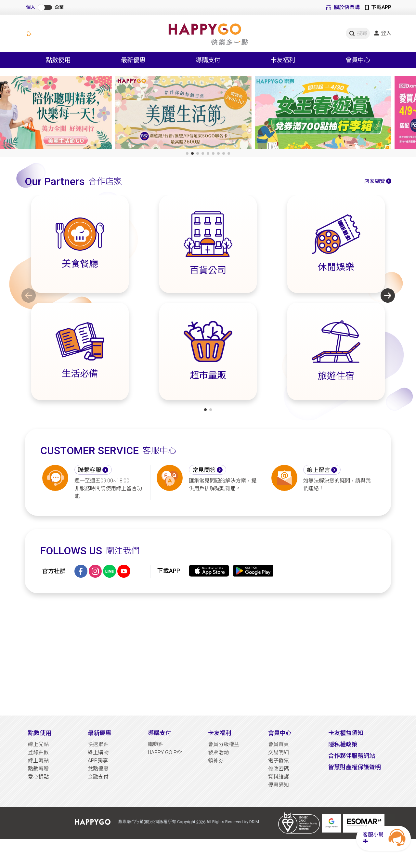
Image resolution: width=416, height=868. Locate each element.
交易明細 (279, 752)
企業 (59, 7)
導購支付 (160, 733)
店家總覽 (375, 181)
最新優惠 (99, 733)
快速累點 (98, 744)
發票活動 (218, 752)
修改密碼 (279, 769)
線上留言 (318, 470)
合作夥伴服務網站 (352, 756)
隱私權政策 (343, 744)
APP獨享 (98, 761)
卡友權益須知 (346, 733)
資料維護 (279, 777)
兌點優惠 (98, 769)
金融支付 (98, 777)
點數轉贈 (38, 769)
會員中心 (280, 733)
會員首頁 (279, 744)
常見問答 (204, 470)
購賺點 (156, 744)
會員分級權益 (224, 744)
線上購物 (98, 752)
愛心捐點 (38, 777)
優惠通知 (279, 785)
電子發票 (279, 761)
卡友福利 (220, 733)
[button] (187, 153)
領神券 (216, 761)
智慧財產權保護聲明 (355, 767)
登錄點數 (38, 752)
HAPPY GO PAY (165, 752)
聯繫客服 (90, 470)
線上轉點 (38, 761)
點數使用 (40, 733)
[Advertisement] (208, 654)
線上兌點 (38, 744)
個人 (31, 7)
